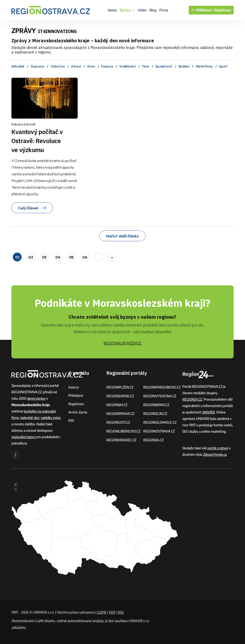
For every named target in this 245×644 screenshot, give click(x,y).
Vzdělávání (127, 66)
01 (17, 257)
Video (142, 10)
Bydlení (184, 66)
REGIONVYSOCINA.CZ (160, 396)
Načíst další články (122, 236)
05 (71, 257)
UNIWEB (208, 412)
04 (58, 257)
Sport (223, 66)
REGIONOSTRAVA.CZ (159, 431)
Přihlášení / (202, 10)
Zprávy (127, 10)
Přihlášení (76, 396)
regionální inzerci (23, 437)
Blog (153, 10)
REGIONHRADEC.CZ (121, 440)
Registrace (223, 10)
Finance (107, 66)
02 (31, 257)
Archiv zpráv (78, 412)
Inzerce (74, 387)
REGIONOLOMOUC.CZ (160, 422)
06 (85, 257)
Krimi (91, 66)
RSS (71, 421)
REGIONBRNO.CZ (156, 405)
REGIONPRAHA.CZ (120, 414)
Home (112, 10)
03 (44, 257)
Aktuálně (18, 66)
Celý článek (32, 208)
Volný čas (58, 66)
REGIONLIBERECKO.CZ (123, 431)
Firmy (164, 10)
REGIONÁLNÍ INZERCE (122, 343)
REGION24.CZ (153, 440)
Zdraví (76, 66)
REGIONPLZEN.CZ (120, 387)
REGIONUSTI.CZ (118, 422)
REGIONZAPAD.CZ (120, 396)
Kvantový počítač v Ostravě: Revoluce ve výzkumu (37, 141)
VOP (112, 612)
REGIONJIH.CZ (117, 405)
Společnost (164, 66)
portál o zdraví (218, 448)
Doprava (37, 66)
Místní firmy (204, 66)
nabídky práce (51, 418)
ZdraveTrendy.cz (215, 454)
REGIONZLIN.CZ (155, 414)
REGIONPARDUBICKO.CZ (162, 387)
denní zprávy (37, 398)
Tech (145, 66)
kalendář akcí (30, 418)
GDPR (102, 612)
